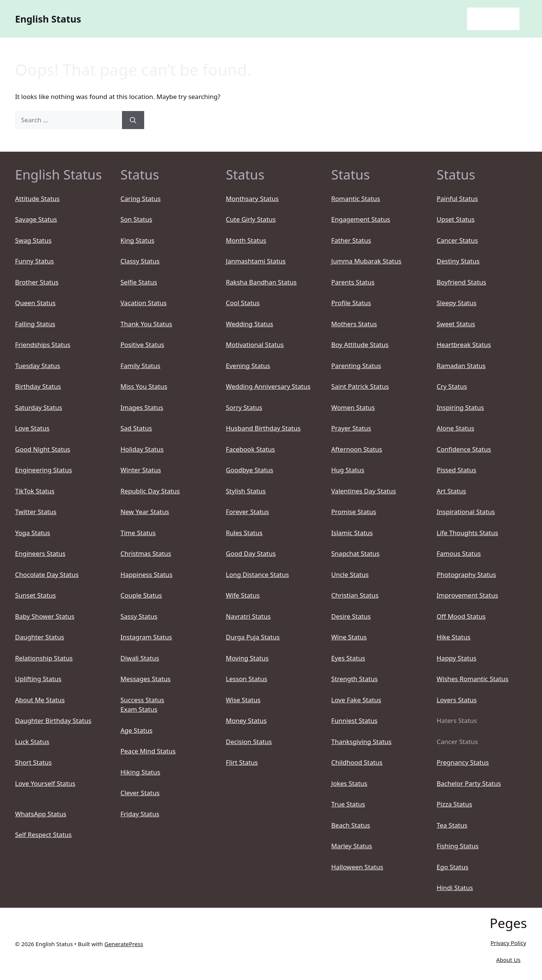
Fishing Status (458, 846)
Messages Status (145, 679)
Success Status (142, 700)
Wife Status (243, 595)
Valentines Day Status (364, 491)
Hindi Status (455, 888)
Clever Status (140, 793)
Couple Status (141, 595)
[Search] (133, 120)
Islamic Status (352, 533)
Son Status (136, 219)
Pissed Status (456, 470)
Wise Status (243, 700)
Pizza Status (454, 804)
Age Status (136, 730)
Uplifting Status (38, 679)
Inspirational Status (466, 512)
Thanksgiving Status (361, 742)
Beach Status (351, 825)
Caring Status (141, 199)
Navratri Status (248, 616)
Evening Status (248, 366)
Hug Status (348, 470)
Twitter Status (36, 512)
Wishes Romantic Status (473, 679)
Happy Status (457, 658)
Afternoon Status (357, 449)
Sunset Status (35, 595)
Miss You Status (144, 386)
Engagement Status (361, 219)
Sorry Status (244, 407)
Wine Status (349, 637)
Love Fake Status (356, 700)
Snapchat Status (355, 553)
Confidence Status (464, 449)
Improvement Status (467, 595)
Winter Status (141, 470)
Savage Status (36, 219)
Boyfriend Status (461, 282)
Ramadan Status (461, 366)
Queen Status (35, 303)
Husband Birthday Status (263, 428)
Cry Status (452, 386)
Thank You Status (146, 324)
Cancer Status (457, 240)
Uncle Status (350, 574)
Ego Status (452, 867)
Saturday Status (39, 407)
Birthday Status (38, 386)
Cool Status (243, 303)
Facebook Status (250, 449)
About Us (508, 960)
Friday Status (140, 814)
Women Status (353, 407)
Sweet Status (456, 324)
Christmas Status (146, 553)
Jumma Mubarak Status (366, 261)
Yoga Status (33, 533)
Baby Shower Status (45, 616)
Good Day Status (251, 553)
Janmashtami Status (256, 261)
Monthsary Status (252, 199)
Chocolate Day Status (47, 574)
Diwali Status (140, 658)
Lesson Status (247, 679)
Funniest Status (354, 721)
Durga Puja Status (253, 637)
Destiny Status (458, 261)
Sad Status (136, 428)
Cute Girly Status (251, 219)
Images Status (142, 407)
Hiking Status (140, 772)
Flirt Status (242, 762)
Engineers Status (40, 553)
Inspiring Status (460, 407)
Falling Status (35, 324)
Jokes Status (349, 783)
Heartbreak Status (464, 345)
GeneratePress (124, 944)
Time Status (138, 533)
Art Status (451, 491)
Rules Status (244, 533)
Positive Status (142, 345)
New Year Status (145, 512)
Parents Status (353, 282)
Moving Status (247, 658)
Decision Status (249, 742)
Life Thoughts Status (467, 533)
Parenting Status (356, 366)
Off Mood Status (461, 616)
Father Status (351, 240)
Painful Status (457, 199)
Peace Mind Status (148, 751)
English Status (48, 19)
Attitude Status (37, 199)
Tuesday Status (38, 366)
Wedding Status (250, 324)
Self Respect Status (43, 835)
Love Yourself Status (45, 783)
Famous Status (459, 553)
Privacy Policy (508, 943)
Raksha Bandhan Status (261, 282)
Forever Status (247, 512)
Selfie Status (139, 282)
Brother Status (37, 282)
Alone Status (455, 428)
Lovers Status (457, 700)
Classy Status (140, 261)
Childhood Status (357, 762)
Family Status (140, 366)
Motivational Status (255, 345)
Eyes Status (348, 658)
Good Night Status (43, 449)
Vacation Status (144, 303)
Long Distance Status (257, 574)
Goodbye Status (250, 470)
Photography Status (466, 574)
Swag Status (33, 240)
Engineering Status (43, 470)
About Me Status (40, 700)
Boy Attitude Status (360, 345)
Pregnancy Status (463, 762)
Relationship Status (44, 658)
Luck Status (32, 742)
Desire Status (351, 616)
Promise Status (354, 512)
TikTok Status (35, 491)
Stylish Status (246, 491)
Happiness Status (146, 574)
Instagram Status (146, 637)
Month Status (246, 240)
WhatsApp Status (41, 814)
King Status (137, 240)
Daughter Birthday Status (53, 721)
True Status (348, 804)
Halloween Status (357, 867)
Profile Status (351, 303)
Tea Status (452, 825)
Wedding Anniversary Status (268, 386)
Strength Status (355, 679)
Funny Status (34, 261)
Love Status (32, 428)
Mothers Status (354, 324)
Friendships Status (43, 345)
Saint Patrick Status (360, 386)
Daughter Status (40, 637)
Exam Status (139, 709)
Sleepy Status (457, 303)
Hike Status (454, 637)
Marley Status (352, 846)
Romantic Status (356, 199)
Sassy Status (139, 616)
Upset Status (456, 219)
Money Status (246, 721)
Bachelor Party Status (469, 783)
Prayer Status (351, 428)
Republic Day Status (150, 491)
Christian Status (355, 595)
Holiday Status (142, 449)
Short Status (33, 762)
